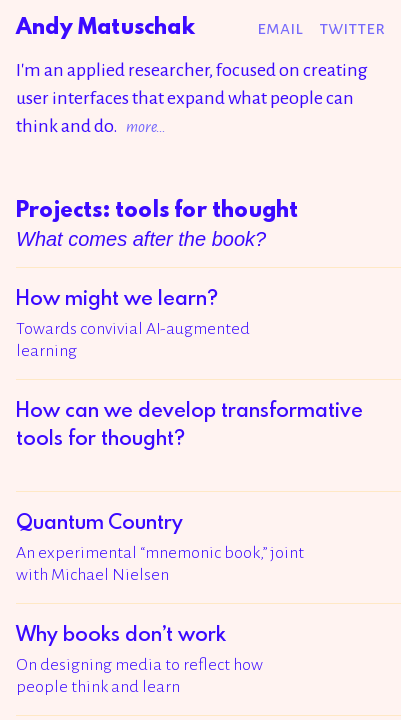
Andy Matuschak (105, 27)
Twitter (352, 28)
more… (146, 126)
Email (280, 28)
